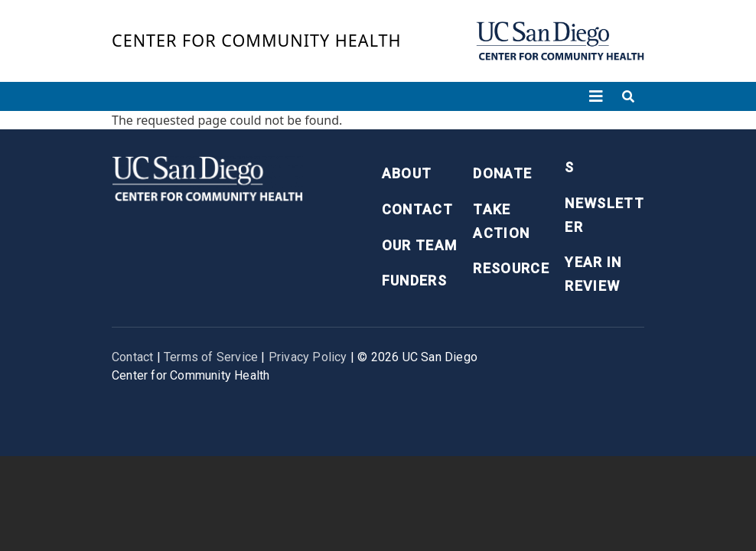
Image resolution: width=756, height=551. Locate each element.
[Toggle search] (628, 96)
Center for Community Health (257, 40)
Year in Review (593, 274)
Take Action (501, 221)
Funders (414, 280)
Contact (417, 209)
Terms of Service (211, 357)
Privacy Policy (308, 357)
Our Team (420, 245)
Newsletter (604, 215)
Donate (502, 173)
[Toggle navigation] (596, 96)
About (407, 173)
